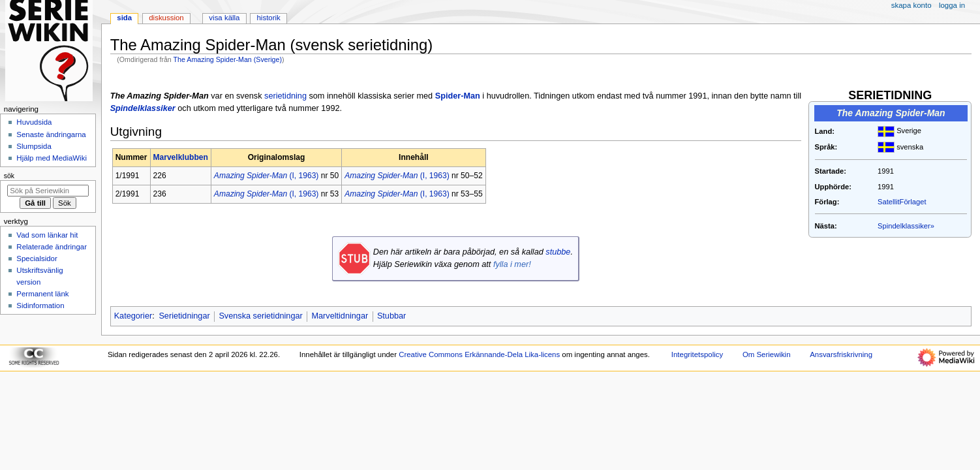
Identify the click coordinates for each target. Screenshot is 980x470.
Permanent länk (42, 294)
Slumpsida (34, 146)
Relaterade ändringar (52, 247)
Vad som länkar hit (47, 235)
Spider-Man (458, 96)
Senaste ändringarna (51, 134)
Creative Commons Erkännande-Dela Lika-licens (479, 354)
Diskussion (166, 18)
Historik (269, 18)
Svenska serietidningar (260, 316)
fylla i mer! (512, 264)
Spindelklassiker (143, 108)
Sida (124, 18)
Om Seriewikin (767, 354)
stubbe (558, 252)
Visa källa (224, 18)
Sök (9, 176)
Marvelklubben (181, 157)
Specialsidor (37, 258)
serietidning (285, 96)
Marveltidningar (340, 316)
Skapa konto (911, 5)
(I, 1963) (267, 176)
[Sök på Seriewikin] (48, 191)
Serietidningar (184, 316)
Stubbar (391, 316)
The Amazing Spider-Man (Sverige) (228, 59)
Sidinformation (40, 305)
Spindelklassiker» (906, 226)
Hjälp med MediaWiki (52, 158)
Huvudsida (34, 122)
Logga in (952, 5)
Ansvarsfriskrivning (841, 354)
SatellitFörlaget (902, 202)
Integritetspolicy (697, 354)
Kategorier (133, 316)
